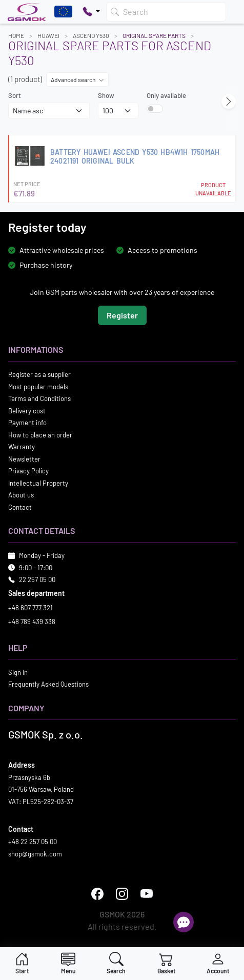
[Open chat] (184, 922)
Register (122, 315)
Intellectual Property (38, 483)
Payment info (27, 423)
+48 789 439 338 (32, 622)
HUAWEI (48, 35)
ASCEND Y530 (91, 35)
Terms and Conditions (39, 398)
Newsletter (24, 459)
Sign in (18, 672)
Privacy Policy (28, 471)
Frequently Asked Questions (48, 684)
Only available (166, 95)
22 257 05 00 (37, 579)
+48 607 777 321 (30, 608)
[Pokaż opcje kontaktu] (91, 12)
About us (21, 495)
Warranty (22, 447)
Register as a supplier (39, 374)
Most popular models (38, 387)
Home (16, 35)
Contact (20, 507)
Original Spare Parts (154, 35)
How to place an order (40, 435)
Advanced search (77, 79)
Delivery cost (27, 411)
